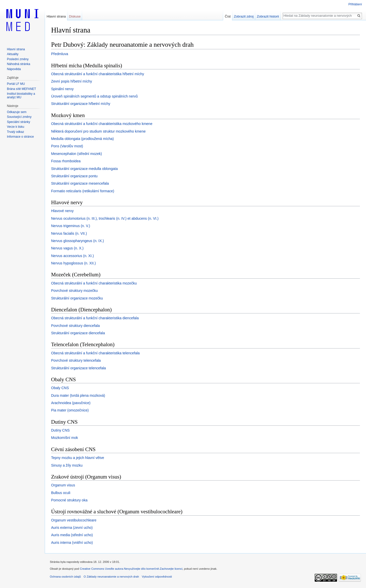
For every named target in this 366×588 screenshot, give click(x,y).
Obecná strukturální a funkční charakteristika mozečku (94, 283)
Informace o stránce (20, 137)
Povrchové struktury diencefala (75, 326)
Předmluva (60, 54)
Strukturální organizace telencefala (79, 368)
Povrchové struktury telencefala (76, 360)
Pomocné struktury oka (69, 500)
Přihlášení (355, 4)
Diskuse (75, 16)
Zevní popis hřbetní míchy (72, 81)
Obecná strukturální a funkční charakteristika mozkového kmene (102, 124)
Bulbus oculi (61, 493)
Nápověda (14, 69)
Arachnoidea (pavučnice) (71, 403)
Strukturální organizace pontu (74, 176)
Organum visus (63, 485)
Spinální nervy (62, 89)
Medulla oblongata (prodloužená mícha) (82, 139)
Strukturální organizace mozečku (77, 298)
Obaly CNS (60, 388)
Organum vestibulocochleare (74, 520)
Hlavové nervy (62, 211)
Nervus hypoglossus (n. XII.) (73, 263)
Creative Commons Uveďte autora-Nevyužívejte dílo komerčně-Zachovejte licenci (131, 569)
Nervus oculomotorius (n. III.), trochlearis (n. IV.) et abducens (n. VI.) (105, 218)
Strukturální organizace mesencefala (80, 183)
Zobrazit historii (268, 16)
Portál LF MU (16, 84)
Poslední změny (18, 59)
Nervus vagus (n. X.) (67, 248)
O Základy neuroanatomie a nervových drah (111, 577)
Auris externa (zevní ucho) (72, 528)
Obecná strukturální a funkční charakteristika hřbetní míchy (98, 74)
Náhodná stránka (18, 64)
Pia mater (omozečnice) (70, 410)
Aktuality (13, 54)
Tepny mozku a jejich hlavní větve (78, 458)
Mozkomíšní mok (65, 438)
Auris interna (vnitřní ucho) (72, 543)
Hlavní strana (56, 16)
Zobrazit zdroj (244, 16)
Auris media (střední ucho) (72, 535)
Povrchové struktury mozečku (74, 291)
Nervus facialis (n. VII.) (69, 233)
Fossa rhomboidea (66, 161)
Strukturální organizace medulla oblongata (84, 169)
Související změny (19, 117)
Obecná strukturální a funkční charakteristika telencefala (95, 353)
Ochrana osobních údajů (65, 577)
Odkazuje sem (17, 112)
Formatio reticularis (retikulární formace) (83, 191)
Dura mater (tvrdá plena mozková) (78, 395)
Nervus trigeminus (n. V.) (71, 226)
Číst (228, 16)
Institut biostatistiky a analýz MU (21, 96)
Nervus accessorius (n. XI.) (72, 256)
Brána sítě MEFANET (21, 89)
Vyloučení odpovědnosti (157, 577)
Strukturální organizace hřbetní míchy (81, 104)
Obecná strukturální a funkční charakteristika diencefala (95, 318)
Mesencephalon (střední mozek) (77, 154)
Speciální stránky (18, 122)
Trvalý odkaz (16, 132)
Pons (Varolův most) (67, 146)
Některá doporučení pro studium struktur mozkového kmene (98, 131)
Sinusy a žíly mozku (67, 465)
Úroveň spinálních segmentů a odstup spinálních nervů (94, 96)
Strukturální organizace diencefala (78, 333)
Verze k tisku (16, 127)
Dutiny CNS (60, 430)
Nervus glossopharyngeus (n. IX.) (78, 241)
